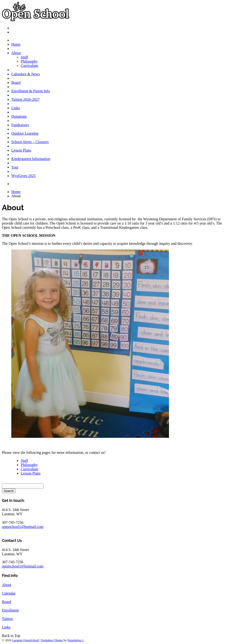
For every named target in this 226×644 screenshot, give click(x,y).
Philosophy (29, 61)
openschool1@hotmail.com (23, 527)
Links (16, 108)
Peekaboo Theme (52, 640)
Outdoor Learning (25, 133)
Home (16, 44)
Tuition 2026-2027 (25, 99)
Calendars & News (26, 74)
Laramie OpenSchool (25, 640)
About (16, 53)
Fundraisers (20, 125)
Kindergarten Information (31, 159)
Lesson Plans (21, 150)
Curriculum (29, 66)
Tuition (7, 619)
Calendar (9, 593)
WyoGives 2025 (23, 176)
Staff (24, 57)
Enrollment (10, 610)
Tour (15, 167)
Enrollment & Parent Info (31, 91)
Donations (19, 116)
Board (16, 83)
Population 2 (75, 640)
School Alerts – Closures (30, 142)
